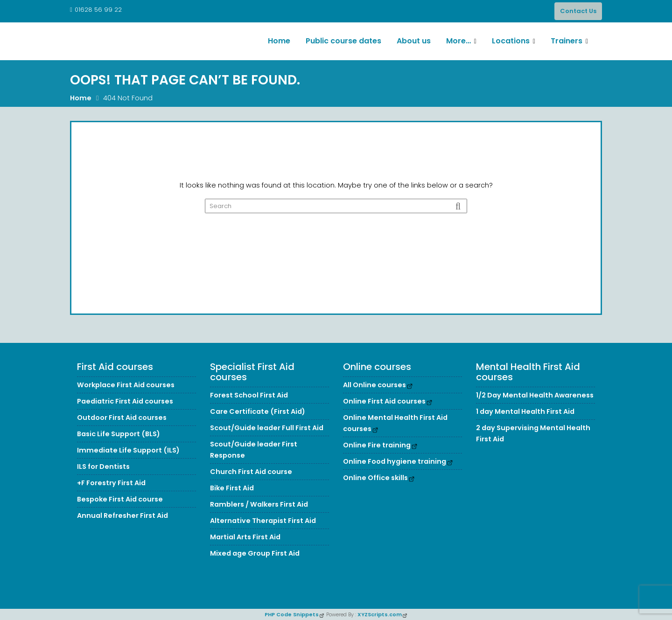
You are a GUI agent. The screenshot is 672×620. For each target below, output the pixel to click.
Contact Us (578, 11)
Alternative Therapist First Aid (263, 521)
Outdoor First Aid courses (122, 418)
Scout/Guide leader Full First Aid (267, 428)
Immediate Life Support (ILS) (128, 450)
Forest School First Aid (249, 395)
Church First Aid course (251, 472)
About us (414, 41)
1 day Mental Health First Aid (525, 411)
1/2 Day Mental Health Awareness (535, 395)
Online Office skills (375, 478)
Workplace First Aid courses (126, 385)
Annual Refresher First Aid (122, 516)
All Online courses (374, 385)
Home (279, 41)
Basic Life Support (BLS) (119, 434)
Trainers (567, 41)
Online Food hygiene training (395, 461)
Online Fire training (377, 445)
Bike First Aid (232, 488)
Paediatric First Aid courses (125, 401)
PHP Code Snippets (292, 614)
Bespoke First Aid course (120, 499)
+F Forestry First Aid (111, 483)
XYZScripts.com (380, 614)
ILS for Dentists (103, 467)
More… (458, 41)
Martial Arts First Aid (245, 537)
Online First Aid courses (384, 401)
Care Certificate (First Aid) (258, 411)
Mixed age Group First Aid (255, 553)
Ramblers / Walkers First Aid (259, 504)
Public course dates (343, 41)
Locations (511, 41)
